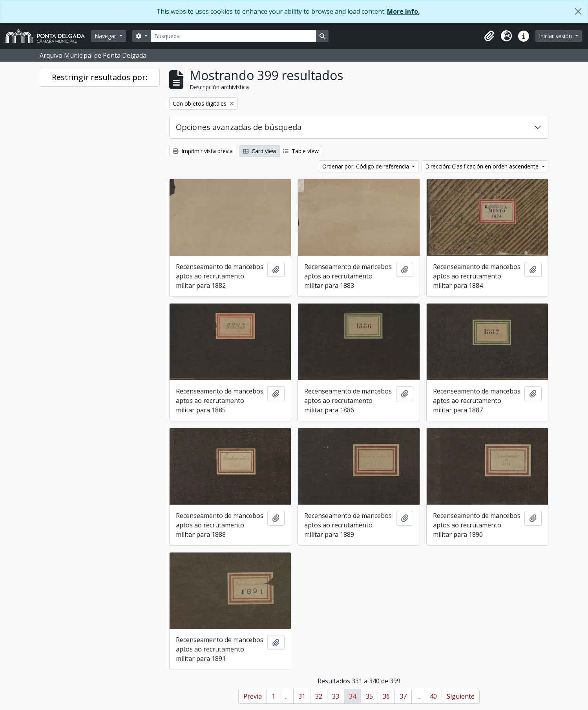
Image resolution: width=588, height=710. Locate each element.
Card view (260, 151)
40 (433, 696)
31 (302, 696)
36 (386, 696)
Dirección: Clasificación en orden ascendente (483, 166)
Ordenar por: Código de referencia (366, 166)
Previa (253, 696)
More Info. (403, 11)
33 (336, 696)
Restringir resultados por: (100, 77)
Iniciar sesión (556, 36)
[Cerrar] (578, 11)
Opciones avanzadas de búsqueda (239, 127)
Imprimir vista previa (203, 151)
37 (403, 696)
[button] (489, 36)
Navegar (106, 36)
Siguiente (461, 696)
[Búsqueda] (234, 36)
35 (369, 696)
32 (319, 696)
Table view (301, 151)
